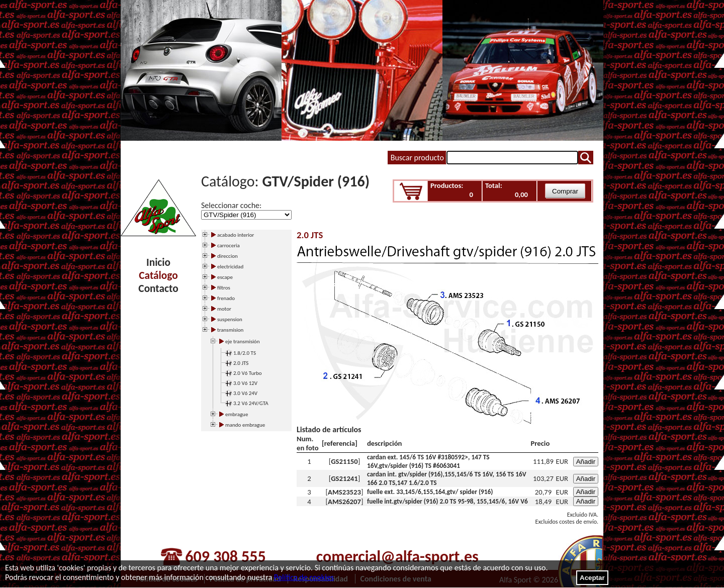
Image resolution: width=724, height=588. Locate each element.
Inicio (158, 262)
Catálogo (158, 275)
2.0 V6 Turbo (248, 373)
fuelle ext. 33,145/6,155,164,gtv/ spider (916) (430, 492)
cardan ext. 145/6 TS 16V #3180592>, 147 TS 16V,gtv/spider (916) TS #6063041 (428, 461)
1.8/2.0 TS (245, 353)
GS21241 (344, 478)
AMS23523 (344, 492)
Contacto (158, 288)
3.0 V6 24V (245, 393)
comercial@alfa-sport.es (397, 557)
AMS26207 (344, 502)
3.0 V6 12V (245, 383)
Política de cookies (304, 577)
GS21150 (344, 461)
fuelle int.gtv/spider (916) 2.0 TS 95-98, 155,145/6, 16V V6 (447, 501)
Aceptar (592, 578)
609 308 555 (225, 557)
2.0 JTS (241, 363)
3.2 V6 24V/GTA (251, 403)
